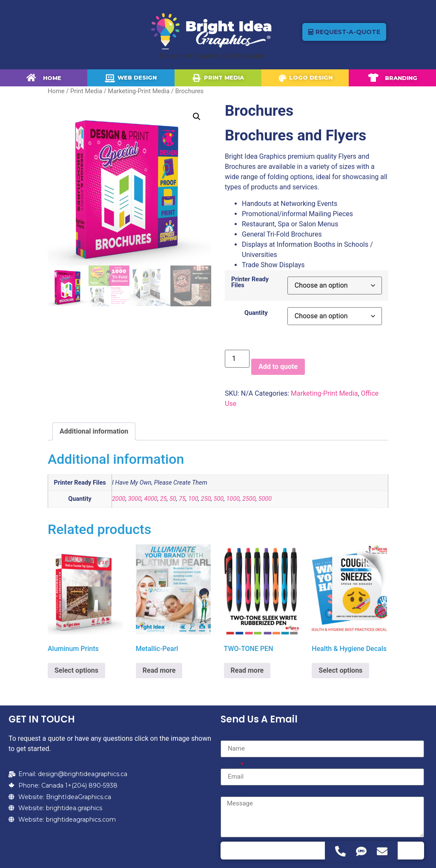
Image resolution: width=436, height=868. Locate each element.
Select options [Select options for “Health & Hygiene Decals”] (340, 670)
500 (219, 499)
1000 (233, 499)
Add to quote (278, 367)
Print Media (86, 91)
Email (230, 765)
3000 (135, 499)
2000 (119, 499)
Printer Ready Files (250, 283)
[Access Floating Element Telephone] (340, 851)
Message (234, 793)
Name (230, 737)
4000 (151, 499)
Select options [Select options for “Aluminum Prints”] (76, 670)
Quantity (256, 313)
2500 (249, 499)
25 (163, 499)
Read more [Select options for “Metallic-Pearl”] (159, 670)
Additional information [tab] (94, 431)
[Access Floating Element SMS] (361, 851)
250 (206, 499)
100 (193, 499)
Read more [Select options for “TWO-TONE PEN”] (247, 670)
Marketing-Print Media (139, 91)
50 (173, 499)
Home (56, 91)
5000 (265, 499)
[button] (197, 117)
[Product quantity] (237, 359)
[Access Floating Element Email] (382, 851)
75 (182, 499)
